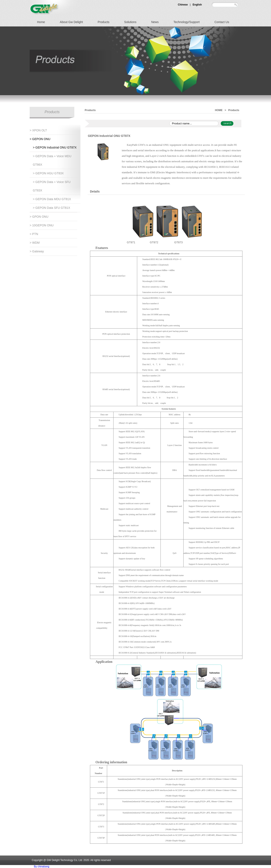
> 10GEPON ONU (42, 225)
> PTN (34, 234)
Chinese (183, 5)
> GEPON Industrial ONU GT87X (55, 147)
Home (41, 22)
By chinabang (42, 867)
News (155, 22)
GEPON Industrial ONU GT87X (109, 136)
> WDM (35, 243)
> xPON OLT (38, 130)
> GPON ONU (39, 217)
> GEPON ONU (40, 139)
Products (103, 22)
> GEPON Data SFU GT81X (51, 208)
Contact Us (222, 22)
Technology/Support (187, 22)
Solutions (130, 22)
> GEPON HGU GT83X (48, 173)
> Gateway (37, 251)
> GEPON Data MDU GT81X (52, 199)
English (197, 5)
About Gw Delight (71, 22)
